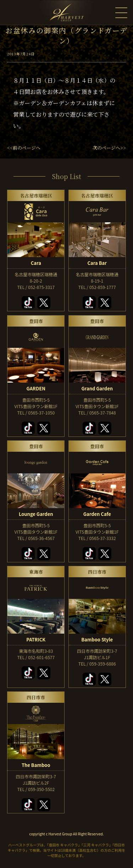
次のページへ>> (109, 148)
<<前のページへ (24, 148)
